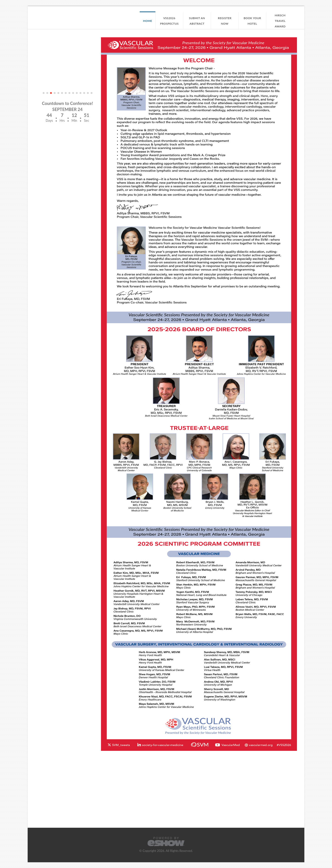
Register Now (225, 21)
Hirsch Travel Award (280, 21)
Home (148, 21)
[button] (44, 93)
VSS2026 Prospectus (169, 21)
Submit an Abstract (197, 21)
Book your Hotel (252, 21)
